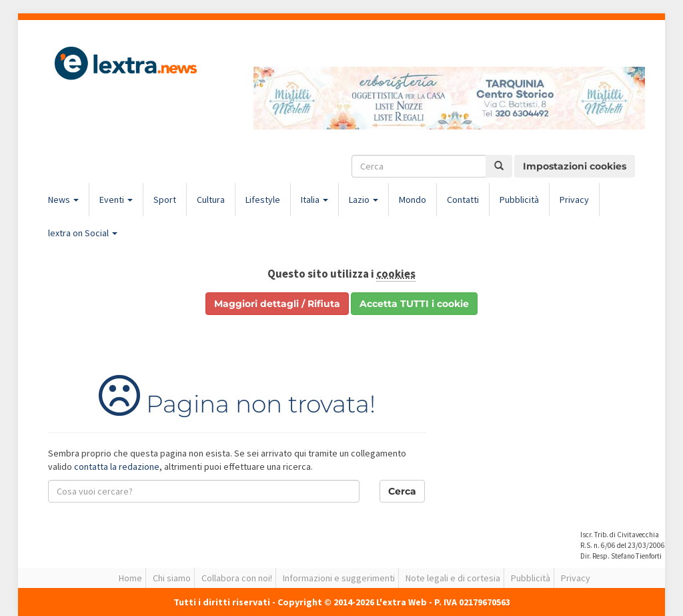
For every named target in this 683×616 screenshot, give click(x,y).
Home (130, 578)
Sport (165, 200)
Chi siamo (172, 578)
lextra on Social (83, 233)
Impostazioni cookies (575, 166)
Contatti (463, 200)
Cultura (211, 200)
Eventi (116, 200)
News (63, 200)
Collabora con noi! (237, 578)
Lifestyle (263, 200)
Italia (314, 200)
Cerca (402, 491)
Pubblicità (519, 200)
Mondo (413, 200)
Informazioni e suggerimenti (339, 578)
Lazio (364, 200)
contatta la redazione (117, 467)
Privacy (574, 200)
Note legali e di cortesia (453, 578)
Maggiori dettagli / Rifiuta (277, 304)
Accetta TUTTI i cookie (414, 304)
